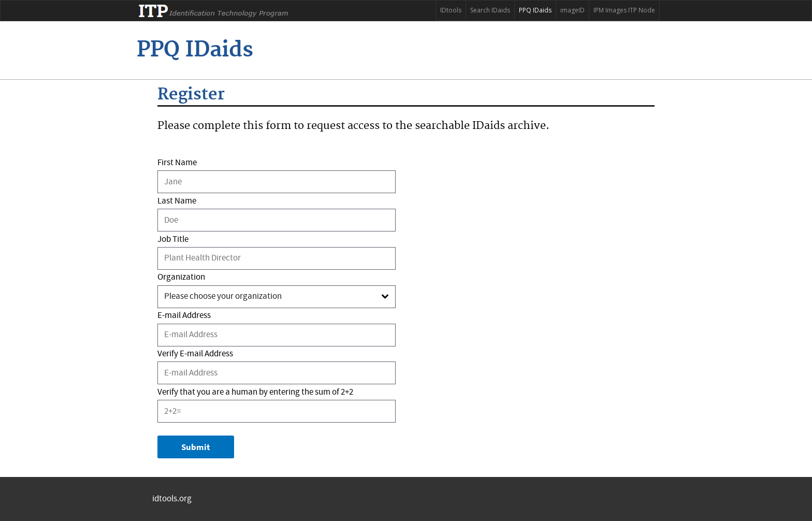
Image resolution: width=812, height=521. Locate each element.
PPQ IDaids (535, 10)
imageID (572, 10)
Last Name (177, 201)
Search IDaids (490, 10)
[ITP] (195, 50)
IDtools (451, 10)
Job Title (173, 240)
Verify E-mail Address (195, 354)
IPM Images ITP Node (624, 10)
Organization (181, 277)
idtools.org (172, 499)
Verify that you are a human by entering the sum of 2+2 (255, 392)
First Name (177, 163)
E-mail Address (184, 316)
